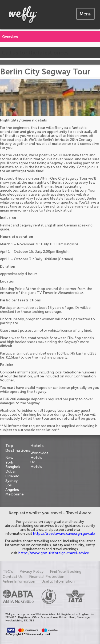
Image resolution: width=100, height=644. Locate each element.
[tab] (85, 14)
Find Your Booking (66, 572)
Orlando (12, 476)
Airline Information (19, 581)
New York (9, 460)
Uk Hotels (36, 464)
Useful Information (58, 581)
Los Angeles (12, 487)
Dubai (10, 471)
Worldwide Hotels (39, 455)
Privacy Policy (31, 572)
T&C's (8, 572)
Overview (10, 37)
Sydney (11, 481)
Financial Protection (47, 577)
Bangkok (13, 467)
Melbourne (15, 494)
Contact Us (13, 577)
